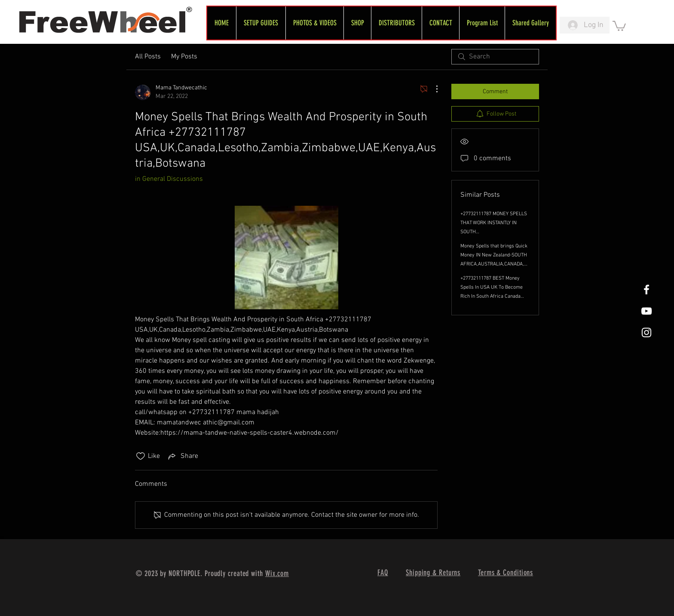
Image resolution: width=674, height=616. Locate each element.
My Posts (184, 57)
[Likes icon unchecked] (141, 456)
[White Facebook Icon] (646, 290)
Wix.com (277, 573)
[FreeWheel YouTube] (646, 311)
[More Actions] (432, 89)
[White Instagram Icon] (646, 332)
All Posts (148, 57)
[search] (495, 57)
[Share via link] (182, 456)
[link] (619, 25)
